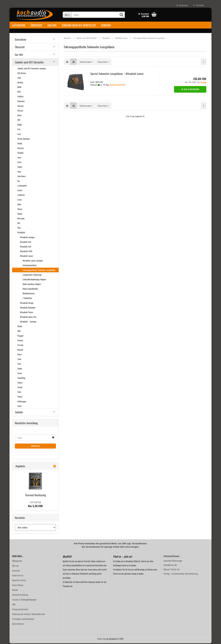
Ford (19, 135)
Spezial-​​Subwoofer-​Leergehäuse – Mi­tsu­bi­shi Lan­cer (117, 74)
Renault (20, 350)
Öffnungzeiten (17, 561)
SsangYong (21, 379)
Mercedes (21, 219)
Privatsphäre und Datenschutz (23, 620)
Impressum (16, 571)
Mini (19, 228)
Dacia (20, 116)
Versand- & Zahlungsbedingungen (24, 600)
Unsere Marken (18, 586)
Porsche (20, 346)
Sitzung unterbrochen (20, 610)
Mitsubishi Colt (26, 247)
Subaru (20, 383)
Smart (20, 374)
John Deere (21, 177)
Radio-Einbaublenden (30, 289)
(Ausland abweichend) (117, 85)
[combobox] (86, 62)
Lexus (20, 200)
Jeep (19, 172)
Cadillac (20, 97)
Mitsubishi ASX (26, 243)
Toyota (20, 397)
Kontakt (15, 591)
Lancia (20, 191)
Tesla (19, 392)
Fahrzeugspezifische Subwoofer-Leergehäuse (39, 271)
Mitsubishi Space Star (28, 318)
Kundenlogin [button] (182, 5)
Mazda (20, 214)
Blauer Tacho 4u (172, 570)
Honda (20, 144)
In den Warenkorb (190, 90)
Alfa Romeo (22, 74)
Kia (19, 182)
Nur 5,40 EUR (35, 505)
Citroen (20, 111)
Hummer (21, 149)
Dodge (20, 125)
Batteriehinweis (18, 624)
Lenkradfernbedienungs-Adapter (34, 280)
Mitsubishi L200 (26, 252)
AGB (14, 605)
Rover (20, 355)
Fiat (19, 130)
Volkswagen (22, 402)
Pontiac (20, 341)
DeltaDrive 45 (170, 566)
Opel (19, 332)
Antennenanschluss (30, 266)
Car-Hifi (52, 25)
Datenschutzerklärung (20, 595)
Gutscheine (19, 25)
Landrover (21, 196)
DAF (19, 121)
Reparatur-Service (19, 581)
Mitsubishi (21, 233)
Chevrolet (21, 102)
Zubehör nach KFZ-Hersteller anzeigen (32, 69)
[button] (67, 62)
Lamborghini (22, 186)
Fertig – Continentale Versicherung (181, 575)
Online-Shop (102, 639)
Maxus (20, 210)
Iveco (19, 163)
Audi (19, 78)
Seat (19, 364)
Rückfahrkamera (29, 294)
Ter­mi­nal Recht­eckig (35, 496)
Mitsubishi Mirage (27, 303)
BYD (19, 92)
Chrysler (21, 107)
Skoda (20, 369)
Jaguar (20, 167)
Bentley (20, 83)
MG (19, 224)
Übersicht (36, 25)
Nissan (20, 327)
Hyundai (20, 153)
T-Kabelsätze (27, 299)
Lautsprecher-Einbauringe (32, 275)
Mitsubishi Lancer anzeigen (33, 261)
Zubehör (106, 25)
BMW (19, 88)
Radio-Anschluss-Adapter (32, 285)
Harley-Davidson (24, 139)
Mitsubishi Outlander (28, 308)
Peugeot (20, 336)
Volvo (20, 407)
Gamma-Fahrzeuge (173, 562)
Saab (19, 360)
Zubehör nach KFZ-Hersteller (79, 25)
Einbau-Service (18, 576)
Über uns (15, 566)
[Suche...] (67, 15)
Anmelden (35, 447)
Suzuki (20, 388)
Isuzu (19, 158)
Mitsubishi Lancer (27, 257)
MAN (19, 205)
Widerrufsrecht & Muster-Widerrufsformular (29, 615)
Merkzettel (198, 5)
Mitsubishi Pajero (27, 313)
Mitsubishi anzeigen (27, 238)
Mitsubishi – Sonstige (28, 322)
